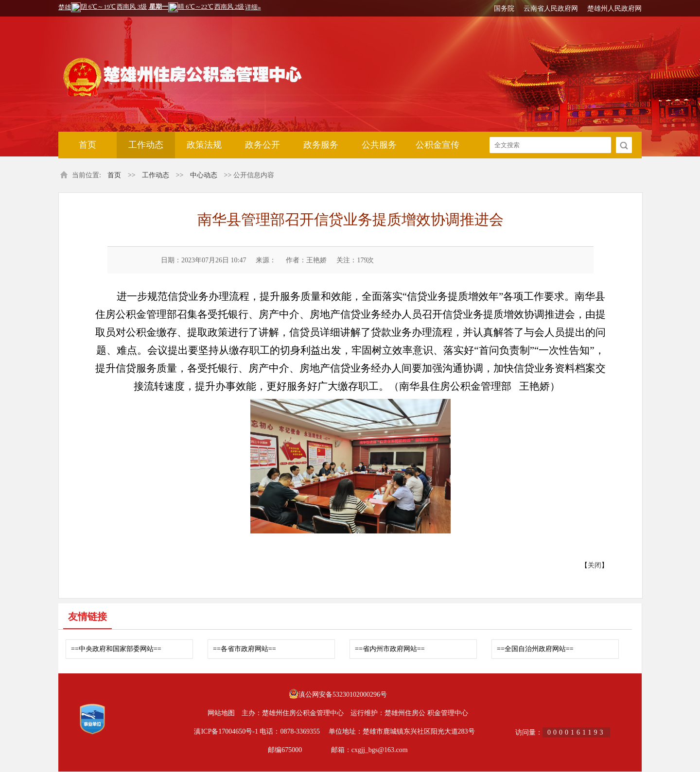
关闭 (595, 565)
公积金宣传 (437, 145)
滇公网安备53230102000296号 (343, 695)
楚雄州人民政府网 (614, 9)
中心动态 (204, 175)
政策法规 (204, 145)
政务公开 (262, 145)
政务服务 (321, 145)
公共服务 (379, 145)
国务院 (504, 9)
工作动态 (146, 145)
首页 (87, 145)
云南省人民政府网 (551, 9)
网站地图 (221, 713)
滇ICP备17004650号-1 (226, 731)
